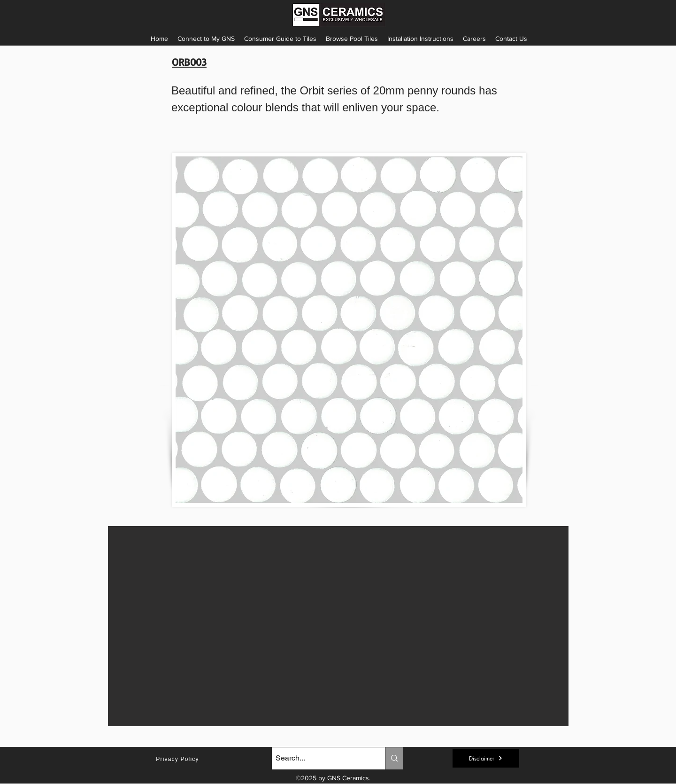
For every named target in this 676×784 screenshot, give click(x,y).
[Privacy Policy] (178, 759)
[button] (420, 39)
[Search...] (320, 758)
